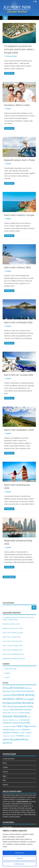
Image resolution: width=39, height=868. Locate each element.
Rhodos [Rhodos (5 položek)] (12, 730)
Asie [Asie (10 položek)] (27, 688)
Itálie (4, 780)
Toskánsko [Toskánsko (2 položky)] (6, 736)
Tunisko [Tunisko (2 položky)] (12, 736)
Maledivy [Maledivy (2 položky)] (5, 720)
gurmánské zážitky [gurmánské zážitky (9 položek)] (24, 706)
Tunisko (5, 767)
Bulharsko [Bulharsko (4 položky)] (7, 691)
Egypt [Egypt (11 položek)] (31, 699)
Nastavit (20, 858)
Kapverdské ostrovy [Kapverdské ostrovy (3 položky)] (10, 713)
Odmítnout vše (20, 864)
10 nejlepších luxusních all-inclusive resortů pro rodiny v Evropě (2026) (19, 49)
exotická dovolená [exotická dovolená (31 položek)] (22, 703)
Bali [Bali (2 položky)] (30, 688)
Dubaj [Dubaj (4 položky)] (26, 699)
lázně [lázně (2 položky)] (29, 717)
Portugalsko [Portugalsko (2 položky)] (6, 726)
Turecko (5, 772)
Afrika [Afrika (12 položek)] (6, 688)
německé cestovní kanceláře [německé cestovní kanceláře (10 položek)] (16, 723)
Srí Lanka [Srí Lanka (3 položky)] (22, 733)
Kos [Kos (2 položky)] (18, 713)
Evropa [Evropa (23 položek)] (7, 703)
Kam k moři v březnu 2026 (17, 267)
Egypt (4, 776)
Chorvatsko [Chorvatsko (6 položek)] (16, 691)
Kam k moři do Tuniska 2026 (19, 375)
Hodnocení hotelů (11, 56)
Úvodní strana (7, 827)
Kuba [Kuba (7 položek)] (27, 712)
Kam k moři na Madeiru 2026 (19, 430)
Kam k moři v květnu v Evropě (19, 215)
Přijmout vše (19, 853)
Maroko (5, 785)
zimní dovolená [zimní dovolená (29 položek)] (12, 739)
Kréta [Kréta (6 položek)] (22, 713)
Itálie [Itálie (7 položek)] (12, 710)
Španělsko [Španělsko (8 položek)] (7, 743)
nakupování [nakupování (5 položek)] (25, 720)
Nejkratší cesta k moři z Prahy (19, 160)
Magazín (8, 109)
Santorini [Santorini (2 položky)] (19, 730)
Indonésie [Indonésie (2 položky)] (6, 710)
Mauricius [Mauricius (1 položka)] (17, 720)
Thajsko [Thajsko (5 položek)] (28, 732)
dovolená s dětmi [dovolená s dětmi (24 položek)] (13, 699)
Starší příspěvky (9, 577)
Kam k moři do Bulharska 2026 (13, 654)
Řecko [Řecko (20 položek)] (25, 739)
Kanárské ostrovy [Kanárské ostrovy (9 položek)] (23, 710)
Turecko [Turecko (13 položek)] (20, 736)
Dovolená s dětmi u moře (17, 105)
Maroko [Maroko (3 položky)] (11, 720)
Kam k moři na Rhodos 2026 (18, 322)
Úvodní (7, 677)
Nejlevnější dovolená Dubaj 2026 (14, 659)
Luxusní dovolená (8, 759)
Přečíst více (9, 73)
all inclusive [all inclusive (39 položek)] (17, 688)
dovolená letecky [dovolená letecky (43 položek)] (23, 695)
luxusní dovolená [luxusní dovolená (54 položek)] (15, 716)
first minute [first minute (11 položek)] (9, 706)
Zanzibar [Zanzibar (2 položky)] (27, 736)
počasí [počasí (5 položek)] (13, 726)
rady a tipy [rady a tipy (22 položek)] (22, 726)
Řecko (5, 763)
